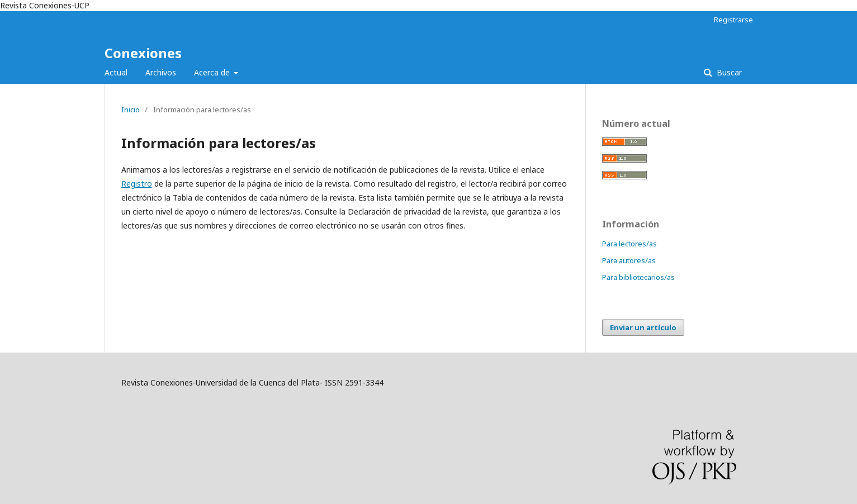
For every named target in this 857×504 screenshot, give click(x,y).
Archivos (161, 72)
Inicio (131, 110)
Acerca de (213, 72)
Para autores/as (629, 260)
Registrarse (733, 20)
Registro (137, 184)
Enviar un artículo (643, 327)
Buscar (728, 72)
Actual (116, 72)
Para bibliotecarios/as (638, 277)
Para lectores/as (629, 244)
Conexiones (143, 53)
